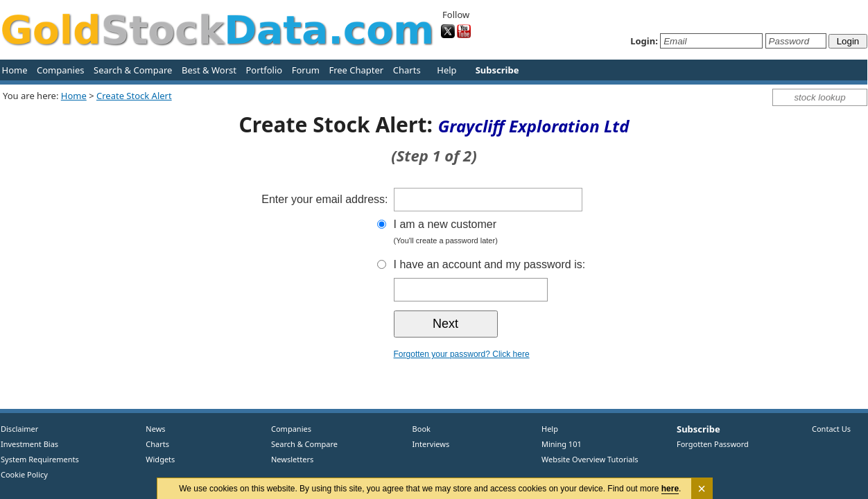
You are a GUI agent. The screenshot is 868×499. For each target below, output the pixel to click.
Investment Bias (29, 444)
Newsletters (292, 459)
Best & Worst (209, 70)
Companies (60, 70)
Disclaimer (19, 429)
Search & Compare (133, 70)
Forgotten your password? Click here (462, 354)
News (151, 429)
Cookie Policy (24, 474)
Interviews (428, 444)
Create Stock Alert (134, 96)
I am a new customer (515, 233)
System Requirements (40, 459)
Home (15, 70)
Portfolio (264, 70)
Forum (306, 70)
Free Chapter (356, 70)
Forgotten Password (713, 444)
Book (418, 429)
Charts (407, 70)
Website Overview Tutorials (590, 459)
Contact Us (831, 429)
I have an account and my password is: (490, 264)
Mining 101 (562, 444)
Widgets (155, 459)
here (670, 489)
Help (446, 70)
